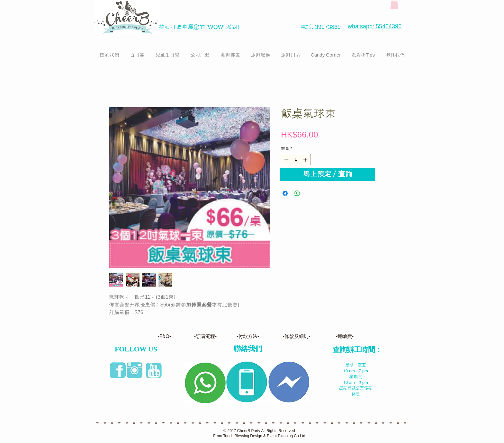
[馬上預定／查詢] (328, 174)
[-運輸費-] (345, 336)
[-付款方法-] (248, 336)
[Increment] (306, 160)
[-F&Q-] (164, 336)
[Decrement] (286, 160)
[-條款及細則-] (296, 336)
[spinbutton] (296, 160)
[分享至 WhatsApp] (297, 193)
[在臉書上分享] (285, 193)
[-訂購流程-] (205, 336)
